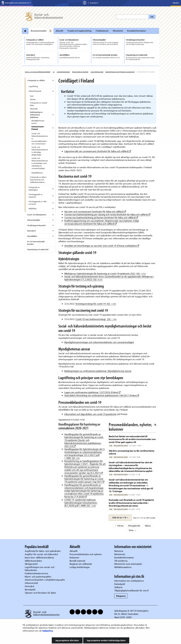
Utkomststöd (31, 583)
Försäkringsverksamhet (36, 225)
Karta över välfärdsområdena (39, 557)
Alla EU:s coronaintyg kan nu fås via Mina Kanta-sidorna (132, 452)
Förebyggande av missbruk (36, 196)
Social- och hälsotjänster (37, 215)
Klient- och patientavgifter (38, 577)
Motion (33, 99)
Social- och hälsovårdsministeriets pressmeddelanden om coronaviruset (40, 139)
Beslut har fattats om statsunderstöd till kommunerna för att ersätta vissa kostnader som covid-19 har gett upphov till (132, 439)
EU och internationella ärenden (36, 243)
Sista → (132, 530)
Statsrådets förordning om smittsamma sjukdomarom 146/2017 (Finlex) (102, 395)
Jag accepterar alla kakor (67, 640)
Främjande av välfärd (80, 72)
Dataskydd (120, 584)
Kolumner (74, 557)
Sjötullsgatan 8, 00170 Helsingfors (131, 611)
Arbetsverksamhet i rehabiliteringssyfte (45, 580)
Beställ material (77, 561)
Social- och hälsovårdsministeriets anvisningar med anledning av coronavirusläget (40, 163)
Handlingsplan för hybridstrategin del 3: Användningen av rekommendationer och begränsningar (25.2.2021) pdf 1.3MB (85, 453)
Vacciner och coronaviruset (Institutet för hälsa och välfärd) (95, 211)
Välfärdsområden (33, 561)
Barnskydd (30, 589)
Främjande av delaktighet (34, 189)
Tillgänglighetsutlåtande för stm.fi (131, 590)
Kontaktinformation (137, 31)
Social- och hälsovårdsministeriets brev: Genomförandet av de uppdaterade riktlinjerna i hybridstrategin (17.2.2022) (109, 278)
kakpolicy (48, 631)
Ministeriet (118, 31)
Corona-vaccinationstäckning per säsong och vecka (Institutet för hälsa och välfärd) (107, 214)
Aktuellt (59, 31)
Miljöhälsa (33, 209)
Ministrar (119, 551)
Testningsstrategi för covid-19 (96, 304)
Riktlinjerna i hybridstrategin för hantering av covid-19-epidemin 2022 (105, 273)
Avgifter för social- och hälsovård (41, 554)
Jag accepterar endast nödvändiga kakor (106, 640)
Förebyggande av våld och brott (37, 203)
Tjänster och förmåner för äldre (40, 593)
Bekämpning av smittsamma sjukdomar (120, 72)
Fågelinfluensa (37, 173)
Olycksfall (34, 109)
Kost (32, 96)
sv (54, 72)
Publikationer (102, 31)
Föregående (134, 526)
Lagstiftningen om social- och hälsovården (40, 569)
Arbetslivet (31, 231)
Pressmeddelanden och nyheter (86, 554)
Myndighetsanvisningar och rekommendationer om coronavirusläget (99, 342)
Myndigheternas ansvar (38, 122)
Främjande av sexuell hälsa (38, 104)
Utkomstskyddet (34, 220)
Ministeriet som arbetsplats (128, 564)
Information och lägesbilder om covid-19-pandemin (90, 414)
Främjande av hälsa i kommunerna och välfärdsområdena (38, 180)
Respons (121, 596)
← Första (119, 526)
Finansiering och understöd (38, 249)
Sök (152, 17)
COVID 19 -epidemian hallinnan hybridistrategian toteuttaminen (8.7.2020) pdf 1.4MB (81, 503)
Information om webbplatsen (129, 581)
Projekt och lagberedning (79, 31)
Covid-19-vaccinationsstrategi (96, 319)
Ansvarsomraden (39, 31)
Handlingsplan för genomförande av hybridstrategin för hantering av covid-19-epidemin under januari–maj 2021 (84, 479)
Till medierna (121, 561)
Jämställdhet (32, 236)
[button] (120, 518)
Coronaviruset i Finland (38, 128)
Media (176, 3)
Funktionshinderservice (36, 573)
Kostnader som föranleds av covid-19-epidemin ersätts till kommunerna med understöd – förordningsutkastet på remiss (131, 503)
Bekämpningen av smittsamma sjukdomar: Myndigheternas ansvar (98, 371)
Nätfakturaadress (123, 567)
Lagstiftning (33, 86)
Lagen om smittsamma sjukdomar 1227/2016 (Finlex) (92, 392)
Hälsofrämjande (97, 72)
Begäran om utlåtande (81, 564)
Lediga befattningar (80, 567)
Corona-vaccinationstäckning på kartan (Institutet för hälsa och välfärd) (101, 218)
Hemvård (29, 586)
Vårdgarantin (31, 564)
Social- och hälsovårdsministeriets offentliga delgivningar (40, 151)
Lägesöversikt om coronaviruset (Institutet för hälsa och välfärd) (98, 151)
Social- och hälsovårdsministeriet (38, 72)
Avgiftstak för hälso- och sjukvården (43, 551)
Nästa (148, 526)
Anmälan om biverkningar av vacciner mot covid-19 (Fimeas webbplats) (102, 246)
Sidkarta (118, 587)
